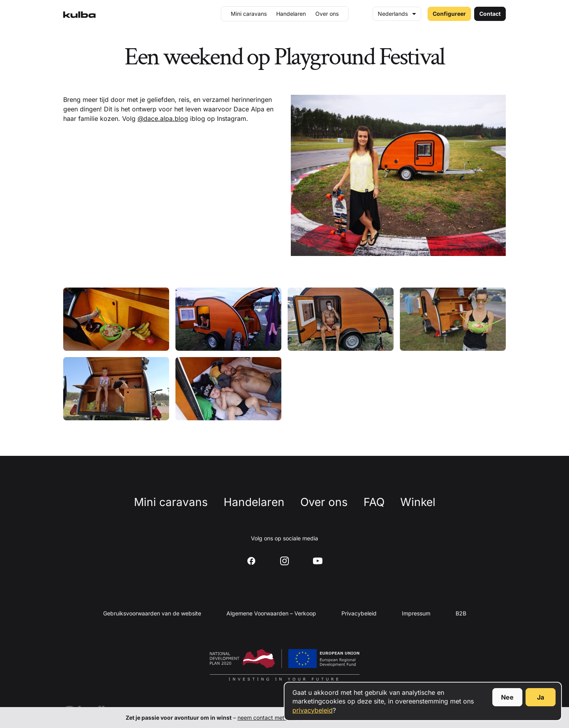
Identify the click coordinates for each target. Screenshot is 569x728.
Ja (541, 697)
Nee (507, 697)
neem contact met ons (266, 718)
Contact (490, 14)
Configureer (449, 14)
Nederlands (393, 14)
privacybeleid (313, 710)
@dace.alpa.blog (163, 119)
